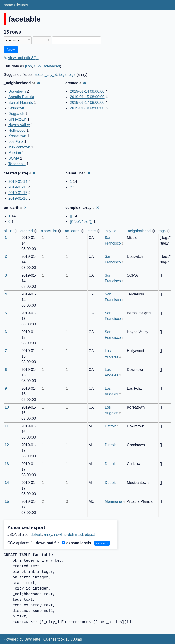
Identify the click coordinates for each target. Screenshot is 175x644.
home (8, 5)
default (36, 535)
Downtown (17, 91)
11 (7, 426)
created (27, 231)
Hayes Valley (19, 125)
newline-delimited (69, 535)
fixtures (22, 5)
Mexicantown (19, 147)
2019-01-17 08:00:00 (87, 102)
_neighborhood (138, 231)
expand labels (76, 543)
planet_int (49, 231)
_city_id (51, 75)
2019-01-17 (18, 193)
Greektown (17, 119)
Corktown (16, 108)
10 (7, 407)
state (39, 75)
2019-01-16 (18, 198)
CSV (38, 66)
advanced (52, 66)
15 (7, 501)
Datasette (32, 639)
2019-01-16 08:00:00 (87, 108)
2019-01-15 (18, 187)
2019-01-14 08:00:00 (87, 91)
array (48, 535)
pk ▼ (8, 231)
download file (45, 543)
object (90, 535)
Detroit (110, 426)
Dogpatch (16, 114)
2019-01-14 (18, 182)
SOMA (14, 158)
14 (7, 483)
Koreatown (17, 136)
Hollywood (17, 130)
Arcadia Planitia (21, 97)
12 (7, 445)
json (28, 66)
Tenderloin (17, 164)
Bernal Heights (21, 102)
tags (63, 75)
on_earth (72, 231)
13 (7, 464)
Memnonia (114, 501)
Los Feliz (16, 142)
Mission (15, 153)
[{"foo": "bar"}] (81, 222)
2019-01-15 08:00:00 (87, 97)
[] (71, 216)
